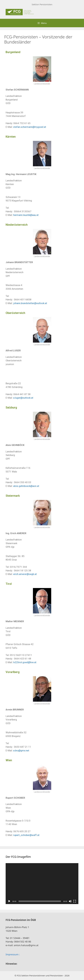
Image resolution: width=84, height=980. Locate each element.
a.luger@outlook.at (23, 398)
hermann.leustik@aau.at (26, 215)
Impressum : (13, 954)
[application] (42, 884)
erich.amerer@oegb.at (25, 574)
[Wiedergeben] (9, 901)
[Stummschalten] (70, 901)
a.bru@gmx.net (21, 750)
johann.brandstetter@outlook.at (30, 303)
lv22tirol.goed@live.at (25, 662)
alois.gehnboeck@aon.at (26, 486)
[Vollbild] (75, 901)
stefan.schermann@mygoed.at (30, 127)
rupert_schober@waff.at (26, 835)
